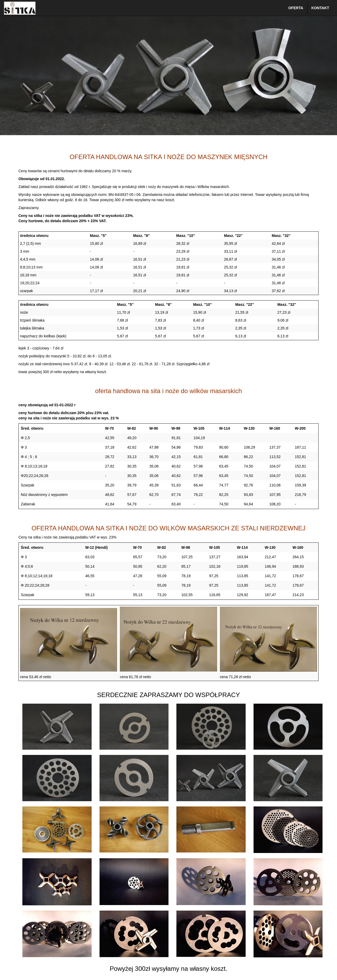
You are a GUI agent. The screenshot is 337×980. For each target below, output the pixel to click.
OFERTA (296, 8)
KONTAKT (320, 8)
